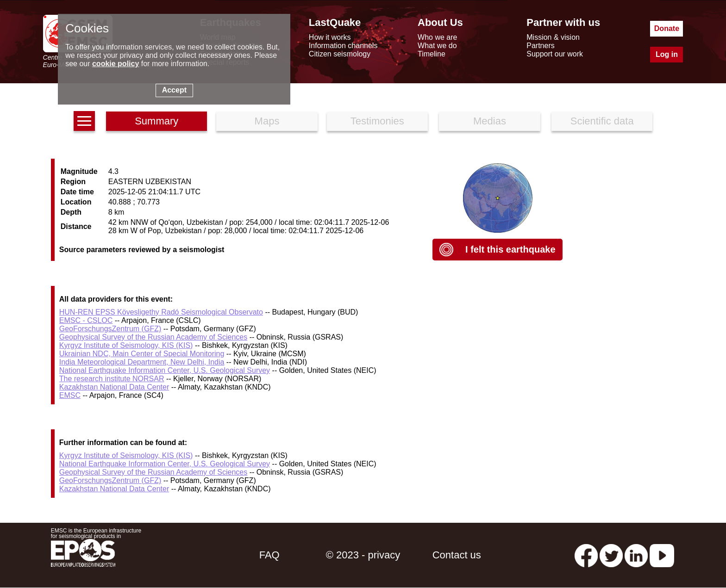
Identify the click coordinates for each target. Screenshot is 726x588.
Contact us (457, 555)
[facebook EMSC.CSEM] (586, 555)
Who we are (437, 37)
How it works (330, 37)
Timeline (432, 54)
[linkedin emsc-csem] (636, 555)
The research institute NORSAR (112, 379)
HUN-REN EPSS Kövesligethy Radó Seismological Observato (161, 312)
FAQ (269, 555)
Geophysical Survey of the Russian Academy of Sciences (153, 337)
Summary (156, 121)
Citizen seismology (340, 54)
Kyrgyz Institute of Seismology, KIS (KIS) (126, 345)
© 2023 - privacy (363, 555)
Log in (667, 54)
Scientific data (602, 121)
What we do (437, 46)
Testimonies (377, 121)
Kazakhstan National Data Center (114, 387)
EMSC (70, 395)
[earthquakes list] (84, 121)
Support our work (555, 54)
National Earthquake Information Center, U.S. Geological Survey (165, 370)
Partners (540, 46)
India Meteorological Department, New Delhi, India (142, 362)
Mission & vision (553, 37)
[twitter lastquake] (611, 555)
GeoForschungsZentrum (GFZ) (110, 329)
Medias (490, 121)
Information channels (343, 46)
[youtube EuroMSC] (662, 555)
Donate (667, 28)
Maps (267, 121)
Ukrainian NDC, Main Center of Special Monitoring (142, 354)
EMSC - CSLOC (86, 320)
